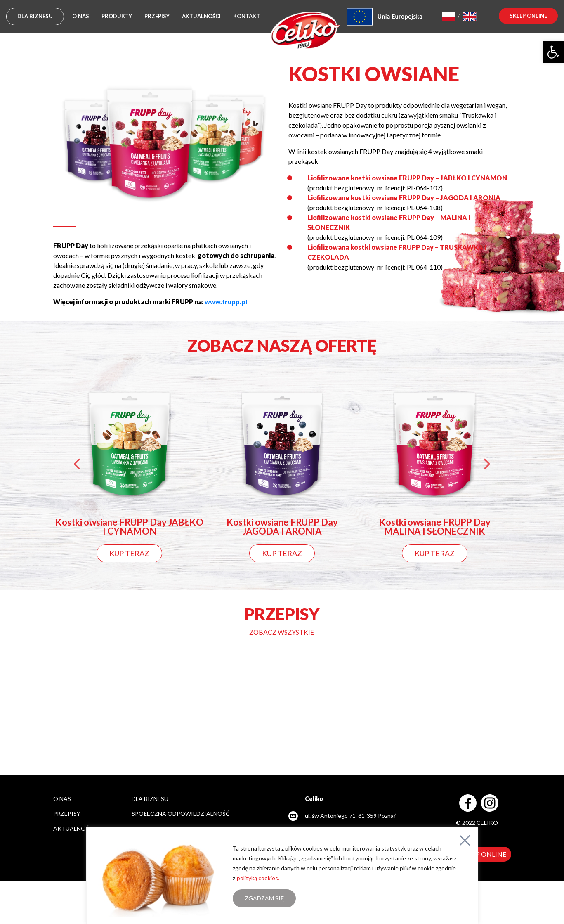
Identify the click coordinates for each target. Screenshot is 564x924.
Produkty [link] (117, 16)
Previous (78, 466)
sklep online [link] (528, 16)
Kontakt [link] (247, 16)
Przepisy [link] (157, 16)
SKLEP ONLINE (484, 854)
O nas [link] (81, 16)
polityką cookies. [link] (258, 878)
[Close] (465, 840)
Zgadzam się (264, 898)
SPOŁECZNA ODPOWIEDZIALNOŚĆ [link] (181, 814)
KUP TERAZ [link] (129, 553)
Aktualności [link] (201, 16)
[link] (553, 52)
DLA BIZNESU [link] (35, 16)
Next (486, 466)
